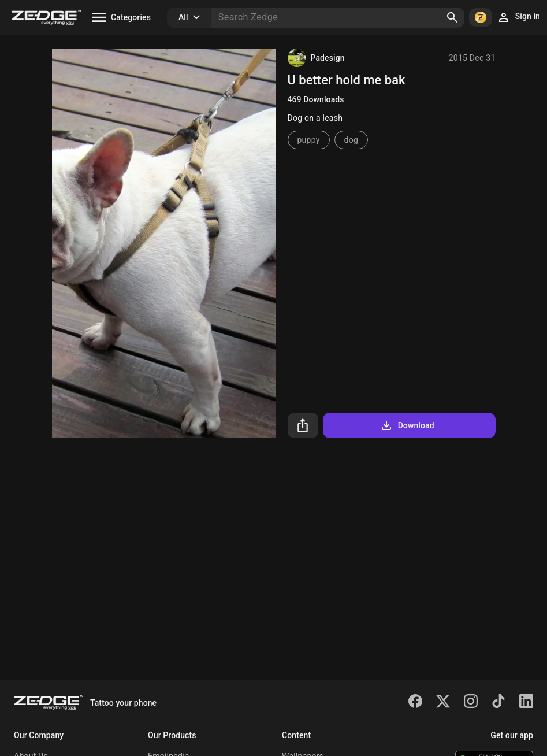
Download (407, 425)
